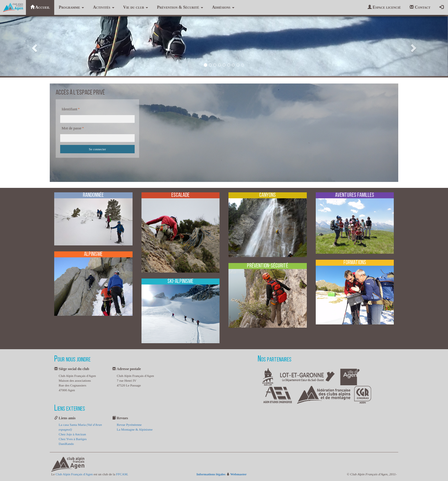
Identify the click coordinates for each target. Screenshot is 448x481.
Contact (420, 7)
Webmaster (238, 474)
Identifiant (69, 109)
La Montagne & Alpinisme (135, 429)
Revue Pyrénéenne (129, 425)
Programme (71, 7)
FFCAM (122, 474)
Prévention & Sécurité (180, 7)
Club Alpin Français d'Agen (74, 474)
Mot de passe (71, 128)
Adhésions (223, 7)
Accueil (40, 7)
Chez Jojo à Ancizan (72, 434)
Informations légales (211, 474)
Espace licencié (384, 7)
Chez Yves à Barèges (73, 439)
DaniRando (66, 444)
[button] (34, 46)
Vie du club (136, 7)
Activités (104, 7)
